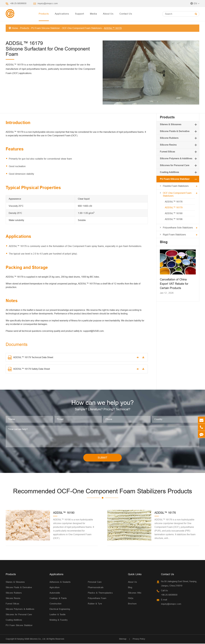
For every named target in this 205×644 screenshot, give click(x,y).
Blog (164, 242)
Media (93, 14)
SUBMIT (102, 458)
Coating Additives (169, 172)
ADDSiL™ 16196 (174, 219)
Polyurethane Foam (97, 599)
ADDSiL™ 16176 (174, 202)
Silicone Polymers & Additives (176, 158)
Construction (55, 604)
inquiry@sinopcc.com (48, 3)
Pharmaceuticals (96, 588)
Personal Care (95, 582)
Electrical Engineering (60, 610)
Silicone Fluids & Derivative (175, 131)
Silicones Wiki (135, 593)
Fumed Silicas (167, 152)
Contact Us (126, 14)
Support (80, 14)
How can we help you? (103, 403)
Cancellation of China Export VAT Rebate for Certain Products (174, 284)
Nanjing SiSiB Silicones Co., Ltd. (31, 639)
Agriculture (55, 588)
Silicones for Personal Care (175, 165)
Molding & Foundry (59, 620)
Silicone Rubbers (169, 138)
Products (44, 14)
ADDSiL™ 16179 (113, 28)
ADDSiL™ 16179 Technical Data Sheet (30, 358)
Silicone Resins (168, 145)
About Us (108, 14)
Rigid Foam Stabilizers (174, 235)
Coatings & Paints (58, 599)
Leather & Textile (58, 615)
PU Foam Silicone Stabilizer (45, 28)
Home (15, 28)
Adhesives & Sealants (60, 582)
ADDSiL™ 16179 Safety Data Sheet (29, 369)
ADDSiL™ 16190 (174, 213)
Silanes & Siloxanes (171, 124)
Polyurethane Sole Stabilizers (178, 228)
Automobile (55, 593)
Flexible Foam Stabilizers (176, 186)
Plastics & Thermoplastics (100, 593)
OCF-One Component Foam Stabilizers (82, 28)
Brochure (132, 604)
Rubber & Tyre (95, 604)
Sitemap (123, 639)
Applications (62, 14)
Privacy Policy (139, 639)
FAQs (131, 599)
